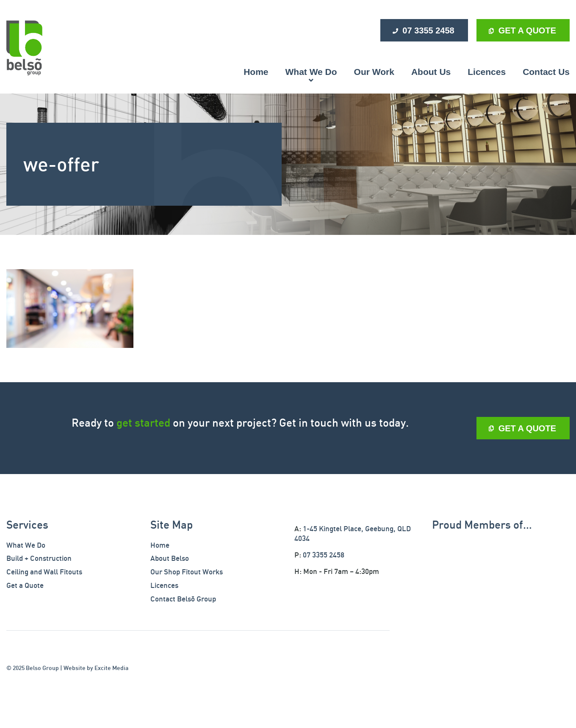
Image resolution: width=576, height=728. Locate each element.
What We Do (311, 72)
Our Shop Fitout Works (187, 572)
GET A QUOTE (527, 30)
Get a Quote (25, 585)
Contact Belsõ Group (183, 599)
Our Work (374, 72)
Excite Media (111, 668)
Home (256, 72)
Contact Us (546, 72)
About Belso (170, 558)
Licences (487, 72)
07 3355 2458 (428, 30)
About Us (431, 72)
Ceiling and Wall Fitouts (44, 572)
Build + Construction (39, 558)
